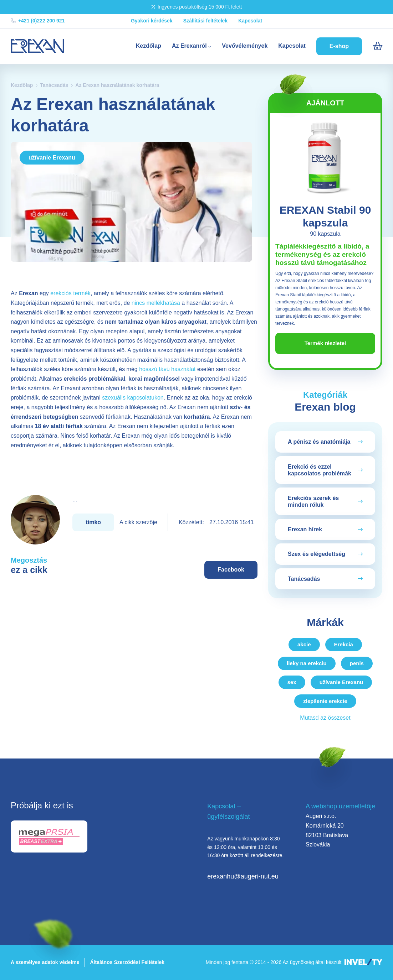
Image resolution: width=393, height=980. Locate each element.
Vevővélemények (245, 46)
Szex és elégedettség (317, 554)
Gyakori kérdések (152, 21)
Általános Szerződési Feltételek (127, 962)
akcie (304, 644)
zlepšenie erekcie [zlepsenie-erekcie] (325, 701)
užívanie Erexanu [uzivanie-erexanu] (341, 682)
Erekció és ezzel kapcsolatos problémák (320, 470)
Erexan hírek (305, 529)
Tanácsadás (54, 85)
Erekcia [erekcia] (344, 644)
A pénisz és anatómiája (319, 442)
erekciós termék (70, 293)
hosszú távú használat (167, 369)
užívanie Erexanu (52, 158)
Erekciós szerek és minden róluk (313, 501)
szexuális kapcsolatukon (133, 398)
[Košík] (377, 46)
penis (357, 663)
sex (292, 682)
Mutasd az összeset (325, 718)
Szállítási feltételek (206, 21)
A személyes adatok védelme (45, 962)
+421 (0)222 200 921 (38, 21)
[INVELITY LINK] (363, 962)
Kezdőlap (149, 46)
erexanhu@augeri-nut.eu (243, 876)
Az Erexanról (192, 46)
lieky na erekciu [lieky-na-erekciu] (307, 663)
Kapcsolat (250, 21)
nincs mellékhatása (156, 303)
